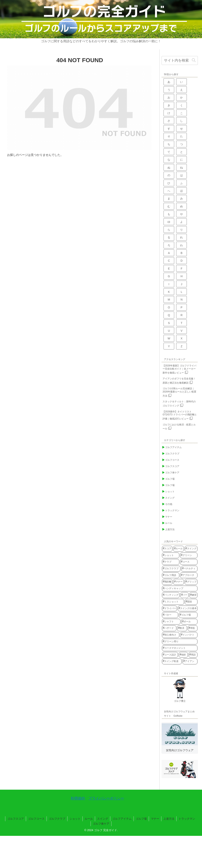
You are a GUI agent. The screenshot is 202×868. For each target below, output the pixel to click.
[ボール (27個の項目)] (189, 622)
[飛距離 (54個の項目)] (167, 582)
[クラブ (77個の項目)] (171, 562)
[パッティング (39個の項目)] (171, 595)
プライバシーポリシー (106, 798)
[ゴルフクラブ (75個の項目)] (171, 569)
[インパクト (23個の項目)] (189, 635)
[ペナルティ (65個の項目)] (189, 569)
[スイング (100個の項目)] (191, 549)
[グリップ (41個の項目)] (191, 582)
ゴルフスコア (16, 819)
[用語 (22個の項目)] (193, 655)
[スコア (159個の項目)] (167, 549)
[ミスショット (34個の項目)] (173, 602)
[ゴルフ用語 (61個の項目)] (171, 575)
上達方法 (169, 819)
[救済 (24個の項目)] (182, 628)
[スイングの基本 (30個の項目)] (188, 609)
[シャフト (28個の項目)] (171, 622)
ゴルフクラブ (57, 819)
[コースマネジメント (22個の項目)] (180, 648)
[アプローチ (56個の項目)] (189, 575)
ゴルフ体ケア (101, 824)
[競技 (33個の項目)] (191, 602)
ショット (75, 819)
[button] (194, 60)
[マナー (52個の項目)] (178, 582)
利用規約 (78, 798)
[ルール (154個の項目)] (178, 549)
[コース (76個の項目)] (189, 562)
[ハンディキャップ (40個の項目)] (180, 589)
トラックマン (187, 819)
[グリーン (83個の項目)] (189, 555)
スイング (103, 819)
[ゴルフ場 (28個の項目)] (188, 615)
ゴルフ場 (141, 819)
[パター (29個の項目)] (170, 615)
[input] (180, 60)
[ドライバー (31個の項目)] (169, 609)
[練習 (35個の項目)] (193, 595)
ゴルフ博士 (180, 701)
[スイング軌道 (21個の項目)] (172, 661)
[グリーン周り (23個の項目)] (180, 642)
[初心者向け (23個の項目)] (171, 635)
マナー (155, 819)
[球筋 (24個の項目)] (193, 628)
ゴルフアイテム (122, 819)
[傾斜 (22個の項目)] (183, 655)
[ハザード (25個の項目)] (169, 628)
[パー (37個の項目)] (184, 595)
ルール (89, 819)
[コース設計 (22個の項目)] (170, 655)
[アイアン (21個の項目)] (190, 661)
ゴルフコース (36, 819)
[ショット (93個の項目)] (171, 555)
